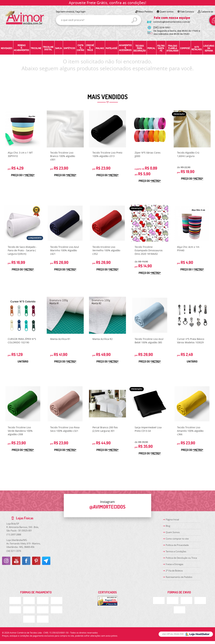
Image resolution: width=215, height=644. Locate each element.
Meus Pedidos (146, 12)
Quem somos (167, 12)
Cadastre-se (207, 12)
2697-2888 (14, 535)
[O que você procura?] (134, 20)
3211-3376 (14, 551)
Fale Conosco (187, 12)
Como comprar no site (177, 539)
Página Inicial (172, 519)
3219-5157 (162, 28)
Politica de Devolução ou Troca (181, 558)
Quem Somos (173, 532)
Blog (168, 526)
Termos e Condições (176, 551)
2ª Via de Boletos (174, 571)
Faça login (80, 12)
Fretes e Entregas (174, 564)
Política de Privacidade (177, 545)
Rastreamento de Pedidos (179, 577)
